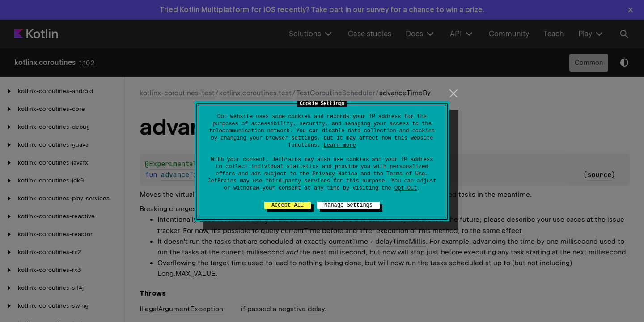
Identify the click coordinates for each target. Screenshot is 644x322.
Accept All (288, 205)
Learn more (340, 145)
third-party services (298, 181)
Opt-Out (406, 188)
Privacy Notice (335, 174)
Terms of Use (406, 174)
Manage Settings (348, 205)
